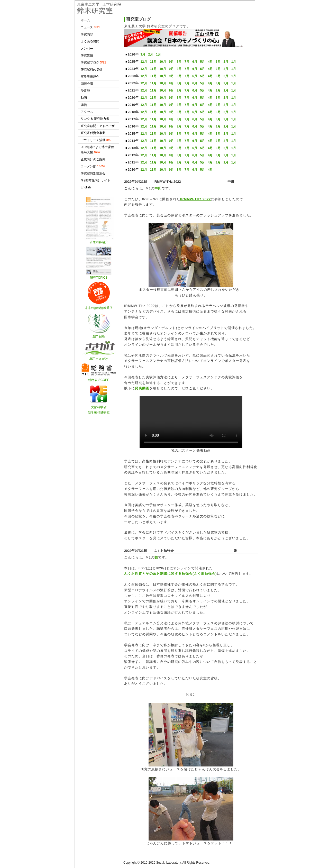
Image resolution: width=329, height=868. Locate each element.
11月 (153, 62)
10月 (163, 62)
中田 (158, 188)
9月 (171, 62)
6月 (195, 62)
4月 (210, 62)
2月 (151, 54)
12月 (144, 62)
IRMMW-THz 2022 (196, 199)
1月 (158, 54)
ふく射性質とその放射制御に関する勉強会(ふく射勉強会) (171, 574)
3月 (143, 54)
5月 (202, 62)
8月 (179, 62)
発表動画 (142, 388)
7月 (187, 62)
